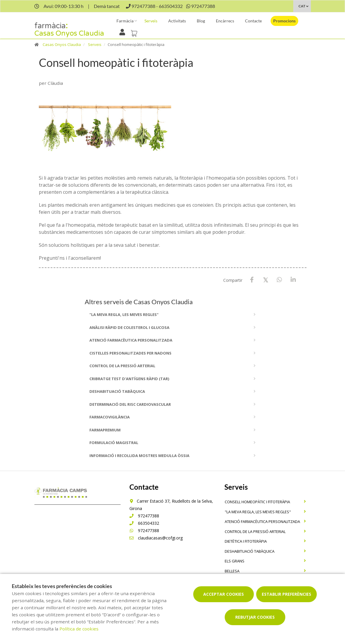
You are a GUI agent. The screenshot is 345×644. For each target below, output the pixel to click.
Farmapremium (105, 430)
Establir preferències (286, 594)
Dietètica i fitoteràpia (246, 541)
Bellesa (232, 571)
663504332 (144, 523)
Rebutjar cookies (255, 617)
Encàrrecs (225, 21)
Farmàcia (125, 21)
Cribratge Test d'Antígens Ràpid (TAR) (129, 379)
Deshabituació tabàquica (117, 391)
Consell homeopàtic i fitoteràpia (257, 502)
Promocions (284, 21)
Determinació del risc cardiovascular (130, 404)
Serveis (151, 21)
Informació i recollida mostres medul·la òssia (139, 456)
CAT (302, 6)
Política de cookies (79, 629)
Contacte (253, 21)
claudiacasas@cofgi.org (156, 538)
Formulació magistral (114, 443)
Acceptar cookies (224, 594)
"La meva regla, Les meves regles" (124, 314)
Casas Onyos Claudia (62, 44)
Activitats (177, 21)
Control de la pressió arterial (122, 366)
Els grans (235, 561)
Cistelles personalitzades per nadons (130, 353)
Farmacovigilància (110, 417)
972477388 (144, 516)
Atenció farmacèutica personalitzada (131, 340)
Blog (201, 21)
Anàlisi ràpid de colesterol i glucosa (129, 327)
